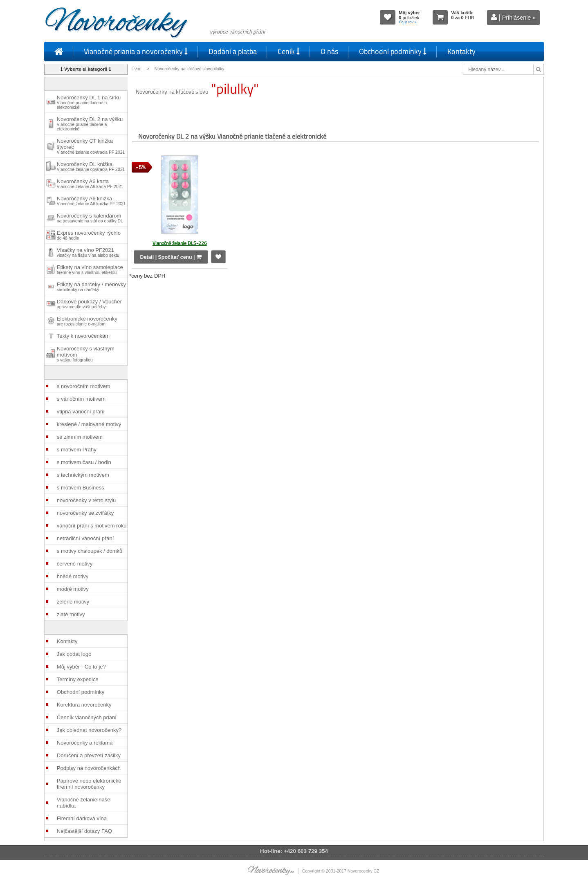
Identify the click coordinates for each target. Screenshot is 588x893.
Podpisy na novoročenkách (89, 768)
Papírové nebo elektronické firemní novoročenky (89, 784)
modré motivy (73, 589)
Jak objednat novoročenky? (89, 730)
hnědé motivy (73, 576)
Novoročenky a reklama (85, 743)
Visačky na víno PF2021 (88, 252)
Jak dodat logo (74, 654)
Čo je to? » (408, 22)
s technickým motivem (83, 475)
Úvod (137, 69)
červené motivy (75, 564)
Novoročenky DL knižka (91, 166)
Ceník (289, 51)
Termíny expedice (78, 679)
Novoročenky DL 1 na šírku (89, 102)
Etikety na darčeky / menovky (91, 287)
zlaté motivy (71, 614)
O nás (329, 51)
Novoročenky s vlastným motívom (86, 354)
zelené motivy (73, 602)
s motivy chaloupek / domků (90, 551)
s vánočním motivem (81, 399)
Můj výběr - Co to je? (81, 667)
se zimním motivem (80, 437)
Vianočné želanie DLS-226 (180, 243)
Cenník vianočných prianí (87, 717)
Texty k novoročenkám (83, 336)
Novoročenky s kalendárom (90, 218)
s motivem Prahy (77, 450)
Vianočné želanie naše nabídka (84, 803)
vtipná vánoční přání (81, 412)
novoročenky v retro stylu (86, 500)
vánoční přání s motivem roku (92, 526)
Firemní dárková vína (82, 818)
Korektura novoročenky (84, 705)
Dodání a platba (233, 51)
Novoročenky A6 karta (90, 184)
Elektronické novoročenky (87, 321)
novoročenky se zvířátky (85, 513)
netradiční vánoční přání (85, 538)
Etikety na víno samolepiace (90, 269)
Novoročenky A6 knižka (91, 201)
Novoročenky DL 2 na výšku (90, 124)
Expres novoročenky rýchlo (89, 235)
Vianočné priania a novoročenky (136, 51)
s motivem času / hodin (84, 462)
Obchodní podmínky (393, 51)
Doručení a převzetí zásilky (89, 755)
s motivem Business (81, 488)
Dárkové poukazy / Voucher (89, 304)
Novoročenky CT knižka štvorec (91, 146)
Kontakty (461, 51)
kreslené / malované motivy (89, 424)
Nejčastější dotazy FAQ (84, 831)
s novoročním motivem (84, 386)
